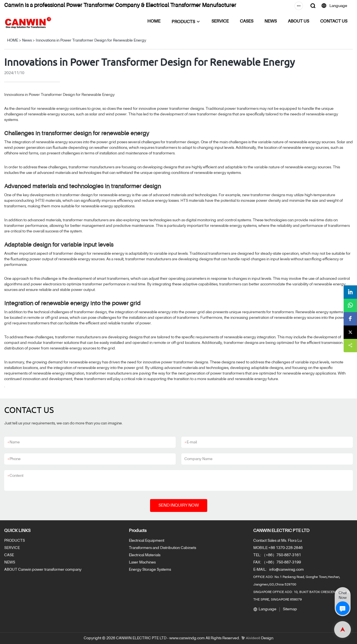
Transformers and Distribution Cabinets (162, 548)
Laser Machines (142, 562)
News (27, 40)
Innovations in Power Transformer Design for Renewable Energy (91, 40)
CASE (9, 555)
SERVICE (220, 21)
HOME (154, 21)
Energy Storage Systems (150, 570)
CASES (247, 21)
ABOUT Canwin (18, 570)
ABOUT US (298, 21)
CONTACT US (334, 21)
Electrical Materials (145, 555)
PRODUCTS (183, 22)
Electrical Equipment (147, 541)
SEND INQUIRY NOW (179, 506)
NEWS (271, 21)
